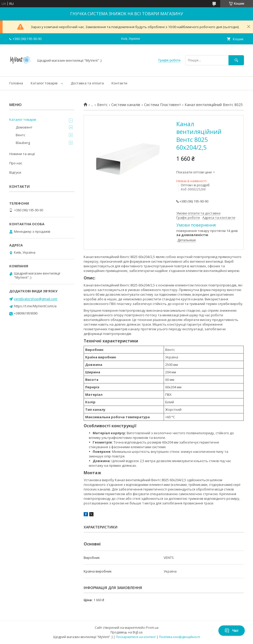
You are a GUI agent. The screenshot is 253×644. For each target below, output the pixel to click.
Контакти (119, 83)
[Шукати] (236, 60)
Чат (232, 631)
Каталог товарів (44, 83)
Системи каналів (126, 105)
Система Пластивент (163, 105)
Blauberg (23, 143)
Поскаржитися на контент (136, 637)
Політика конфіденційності (180, 637)
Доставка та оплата (87, 83)
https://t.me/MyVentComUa (35, 306)
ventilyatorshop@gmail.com (36, 299)
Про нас (16, 163)
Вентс (102, 105)
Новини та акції (22, 154)
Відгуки (15, 172)
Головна (16, 83)
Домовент (24, 127)
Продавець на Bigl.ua (126, 632)
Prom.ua (152, 628)
